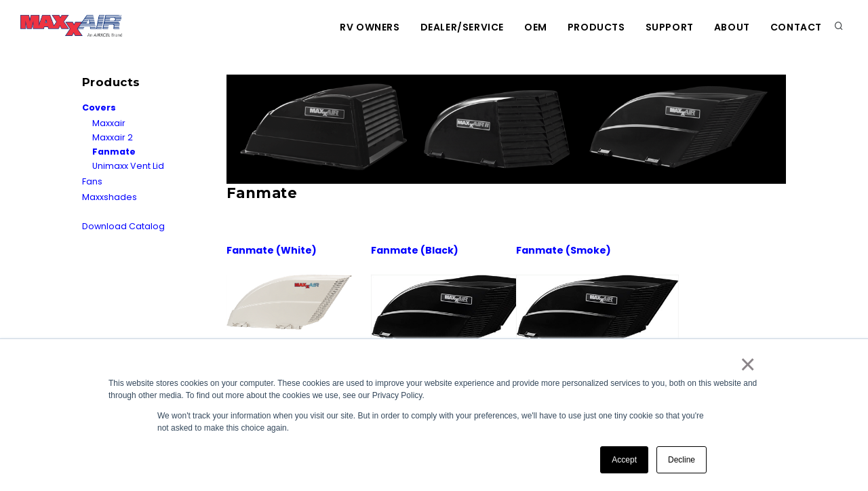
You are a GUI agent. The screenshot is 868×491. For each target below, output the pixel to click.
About (732, 27)
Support (670, 27)
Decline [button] (682, 460)
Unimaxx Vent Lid (128, 166)
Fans (92, 181)
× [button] (747, 364)
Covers (99, 107)
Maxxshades (110, 197)
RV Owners (370, 27)
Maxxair (109, 123)
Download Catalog (123, 226)
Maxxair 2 (113, 137)
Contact (796, 27)
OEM (536, 27)
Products (596, 27)
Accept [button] (624, 460)
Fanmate (114, 152)
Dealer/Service (462, 27)
